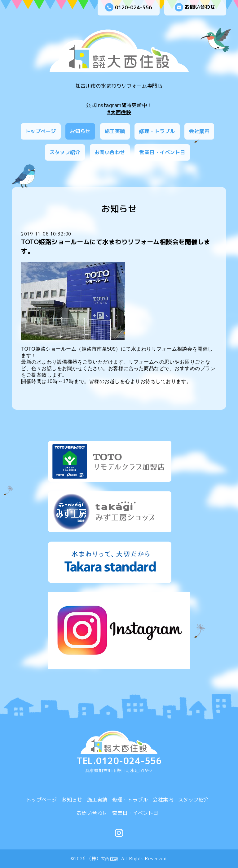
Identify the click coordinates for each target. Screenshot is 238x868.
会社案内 (199, 131)
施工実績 (115, 131)
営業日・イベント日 (162, 152)
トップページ (41, 131)
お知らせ (80, 131)
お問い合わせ (195, 7)
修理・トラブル (157, 131)
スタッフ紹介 (65, 152)
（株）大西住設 (103, 859)
